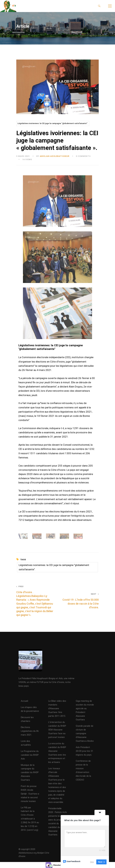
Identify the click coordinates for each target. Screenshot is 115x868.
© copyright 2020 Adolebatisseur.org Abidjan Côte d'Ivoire (34, 853)
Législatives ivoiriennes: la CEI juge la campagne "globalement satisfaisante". (53, 123)
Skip (92, 862)
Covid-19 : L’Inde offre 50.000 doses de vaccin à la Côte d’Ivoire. (80, 601)
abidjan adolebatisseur (55, 156)
